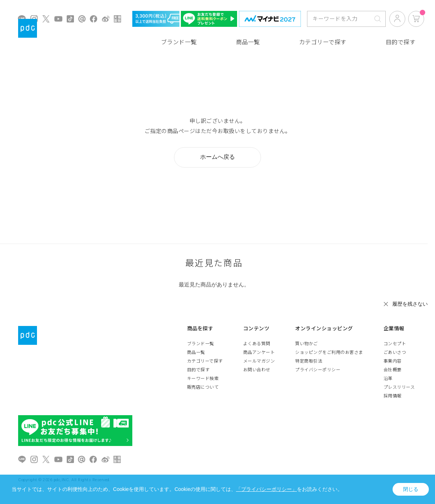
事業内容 (393, 361)
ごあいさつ (395, 352)
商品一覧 (248, 42)
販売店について (203, 387)
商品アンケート (259, 352)
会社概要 (393, 370)
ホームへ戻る (217, 157)
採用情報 (393, 396)
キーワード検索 (203, 379)
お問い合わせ (257, 370)
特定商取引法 (309, 361)
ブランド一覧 (179, 42)
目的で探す (401, 42)
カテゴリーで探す (323, 42)
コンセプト (395, 344)
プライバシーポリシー (318, 370)
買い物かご (306, 344)
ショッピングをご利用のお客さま (329, 352)
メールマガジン (259, 361)
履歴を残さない (410, 304)
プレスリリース (399, 387)
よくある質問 (257, 344)
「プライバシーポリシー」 (266, 489)
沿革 (388, 379)
